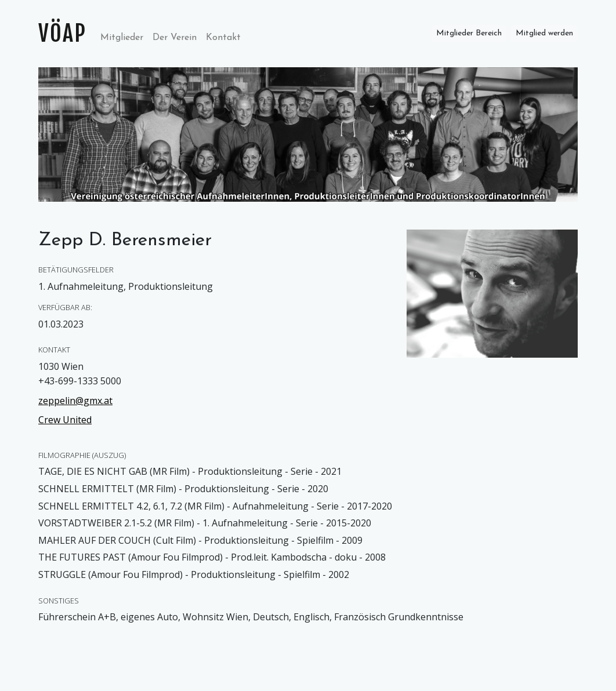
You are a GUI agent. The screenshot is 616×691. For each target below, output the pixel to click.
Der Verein (175, 38)
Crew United (65, 420)
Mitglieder (124, 37)
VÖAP (62, 34)
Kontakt (223, 38)
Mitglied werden (544, 33)
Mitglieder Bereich (469, 33)
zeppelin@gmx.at (75, 401)
